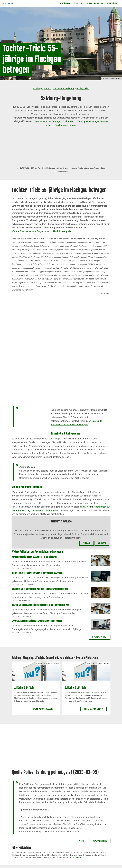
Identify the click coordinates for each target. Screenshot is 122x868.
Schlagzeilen (83, 88)
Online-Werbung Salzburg (43, 709)
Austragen (102, 543)
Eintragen (87, 543)
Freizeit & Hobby (64, 3)
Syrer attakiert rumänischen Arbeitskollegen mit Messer (37, 621)
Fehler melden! (75, 858)
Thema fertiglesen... (100, 637)
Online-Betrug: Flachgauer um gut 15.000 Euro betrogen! (37, 573)
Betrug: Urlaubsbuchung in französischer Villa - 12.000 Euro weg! (41, 605)
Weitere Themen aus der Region (28, 231)
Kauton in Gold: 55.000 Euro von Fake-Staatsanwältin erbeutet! (40, 589)
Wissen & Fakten (113, 3)
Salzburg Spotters (42, 88)
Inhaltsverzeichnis (100, 841)
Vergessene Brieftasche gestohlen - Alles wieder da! (35, 557)
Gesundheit (78, 3)
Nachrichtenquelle (62, 231)
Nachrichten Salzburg (95, 3)
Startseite (81, 841)
